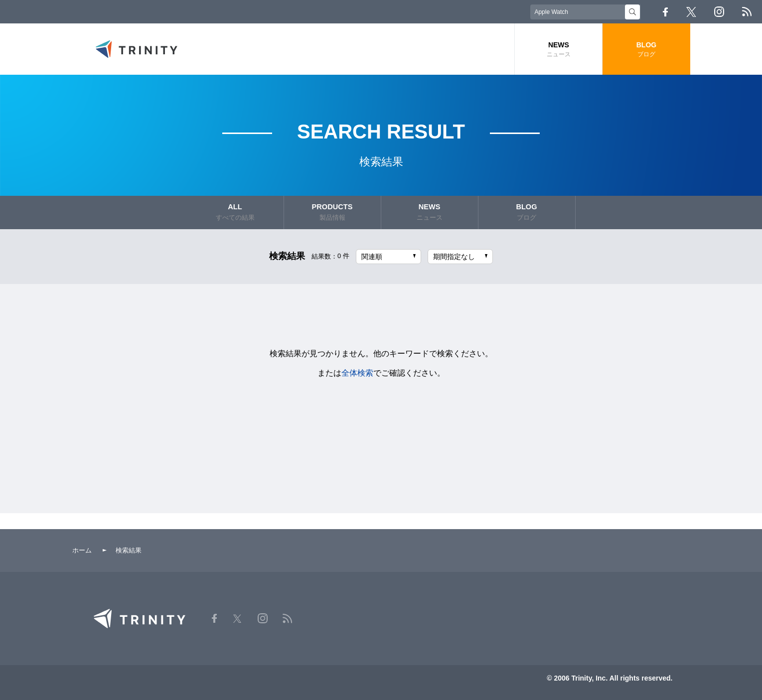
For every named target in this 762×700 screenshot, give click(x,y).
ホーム (82, 549)
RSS (747, 12)
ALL (235, 212)
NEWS (558, 50)
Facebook (665, 12)
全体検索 (357, 371)
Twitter (691, 12)
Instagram (719, 12)
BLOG (646, 50)
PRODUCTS (332, 212)
